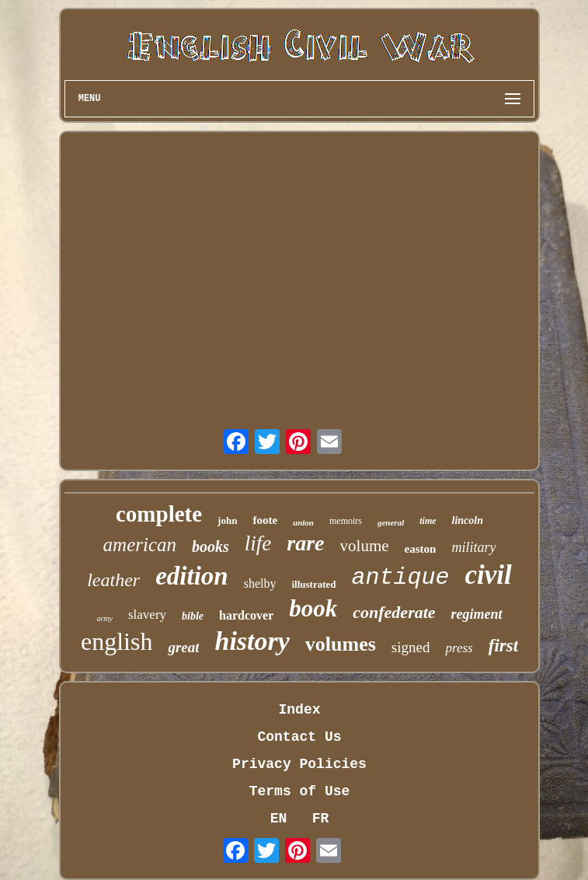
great (183, 647)
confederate (394, 612)
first (503, 646)
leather (113, 580)
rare (305, 543)
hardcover (246, 615)
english (117, 641)
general (391, 522)
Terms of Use (300, 791)
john (227, 520)
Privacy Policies (299, 764)
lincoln (468, 520)
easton (421, 549)
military (473, 547)
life (258, 543)
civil (489, 575)
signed (411, 647)
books (210, 547)
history (252, 641)
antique (401, 578)
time (428, 521)
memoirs (346, 521)
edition (192, 576)
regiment (477, 614)
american (140, 545)
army (104, 618)
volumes (341, 644)
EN (279, 819)
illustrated (313, 584)
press (459, 648)
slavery (147, 615)
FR (321, 819)
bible (193, 616)
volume (365, 546)
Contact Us (299, 737)
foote (265, 520)
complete (159, 514)
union (303, 522)
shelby (260, 583)
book (313, 608)
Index (299, 710)
